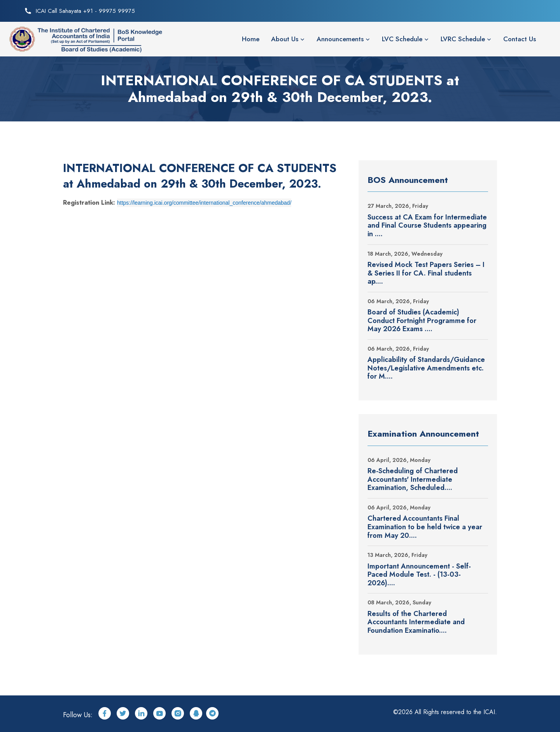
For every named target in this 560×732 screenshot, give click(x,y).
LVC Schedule (402, 39)
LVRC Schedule (463, 39)
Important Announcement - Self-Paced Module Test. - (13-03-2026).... (419, 575)
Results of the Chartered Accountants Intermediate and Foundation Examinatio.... (416, 622)
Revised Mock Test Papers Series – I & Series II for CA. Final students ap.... (426, 273)
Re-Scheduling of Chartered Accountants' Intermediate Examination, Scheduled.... (413, 480)
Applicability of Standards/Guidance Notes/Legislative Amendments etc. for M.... (426, 368)
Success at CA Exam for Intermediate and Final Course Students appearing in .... (427, 226)
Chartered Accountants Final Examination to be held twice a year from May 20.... (425, 527)
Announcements (340, 39)
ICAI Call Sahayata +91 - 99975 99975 (85, 11)
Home (251, 39)
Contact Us (520, 39)
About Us (285, 39)
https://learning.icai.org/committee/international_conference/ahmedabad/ (204, 203)
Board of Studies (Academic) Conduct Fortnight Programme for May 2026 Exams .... (422, 321)
